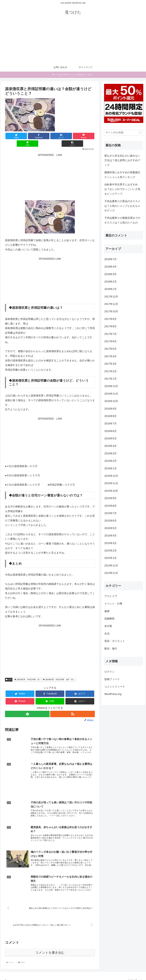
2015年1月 (110, 558)
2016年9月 (110, 409)
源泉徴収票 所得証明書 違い (28, 672)
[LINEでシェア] (72, 136)
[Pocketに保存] (57, 136)
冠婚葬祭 (109, 619)
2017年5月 (110, 349)
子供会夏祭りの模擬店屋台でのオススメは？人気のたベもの (122, 220)
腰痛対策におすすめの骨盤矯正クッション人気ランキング (122, 175)
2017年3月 (110, 364)
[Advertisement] (73, 42)
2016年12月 (111, 386)
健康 (107, 611)
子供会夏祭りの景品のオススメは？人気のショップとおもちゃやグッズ (122, 206)
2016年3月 (110, 453)
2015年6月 (110, 521)
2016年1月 (110, 468)
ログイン (109, 672)
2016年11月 (111, 394)
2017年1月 (110, 379)
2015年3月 (110, 543)
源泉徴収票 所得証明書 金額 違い (59, 672)
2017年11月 (111, 304)
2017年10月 (111, 311)
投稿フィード (112, 679)
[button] (87, 136)
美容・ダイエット (115, 641)
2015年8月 (110, 506)
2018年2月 (110, 282)
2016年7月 (110, 424)
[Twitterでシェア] (12, 136)
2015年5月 (110, 528)
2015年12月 (111, 476)
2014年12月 (111, 566)
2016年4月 (110, 446)
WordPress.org (113, 694)
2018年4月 (110, 267)
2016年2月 (110, 461)
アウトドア (111, 596)
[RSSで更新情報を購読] (73, 706)
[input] (123, 133)
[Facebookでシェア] (27, 136)
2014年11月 (111, 573)
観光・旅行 (111, 649)
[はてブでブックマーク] (42, 136)
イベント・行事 (113, 604)
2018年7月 (110, 259)
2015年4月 (110, 536)
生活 (9, 672)
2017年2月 (110, 371)
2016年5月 (110, 439)
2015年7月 (110, 513)
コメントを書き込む (50, 948)
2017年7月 (110, 334)
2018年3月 (110, 274)
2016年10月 (111, 401)
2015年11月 (111, 483)
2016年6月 (110, 431)
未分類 (108, 626)
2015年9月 (110, 498)
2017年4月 (110, 356)
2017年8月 (110, 326)
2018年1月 (110, 289)
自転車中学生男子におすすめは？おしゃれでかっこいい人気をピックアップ (122, 189)
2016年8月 (110, 416)
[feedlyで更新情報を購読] (27, 706)
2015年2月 (110, 551)
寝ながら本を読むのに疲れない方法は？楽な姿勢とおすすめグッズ (122, 160)
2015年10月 (111, 491)
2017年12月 (111, 297)
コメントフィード (115, 687)
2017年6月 (110, 341)
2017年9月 (110, 319)
